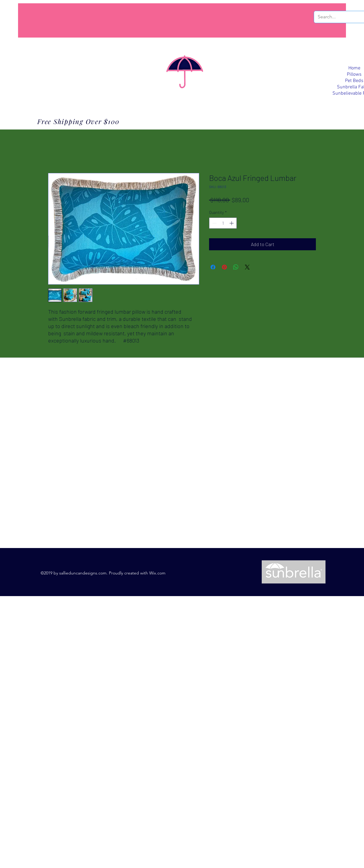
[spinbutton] (223, 223)
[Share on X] (247, 267)
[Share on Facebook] (213, 267)
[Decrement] (214, 223)
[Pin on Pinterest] (224, 267)
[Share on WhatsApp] (236, 267)
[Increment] (232, 223)
